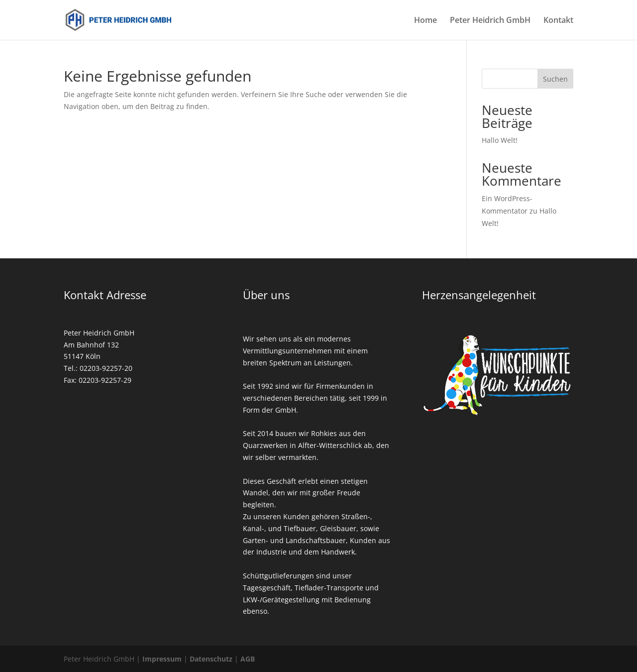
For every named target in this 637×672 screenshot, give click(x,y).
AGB (248, 659)
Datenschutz (211, 659)
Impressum (162, 659)
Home (425, 21)
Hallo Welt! (500, 140)
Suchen (555, 79)
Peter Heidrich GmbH (490, 21)
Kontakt (558, 21)
